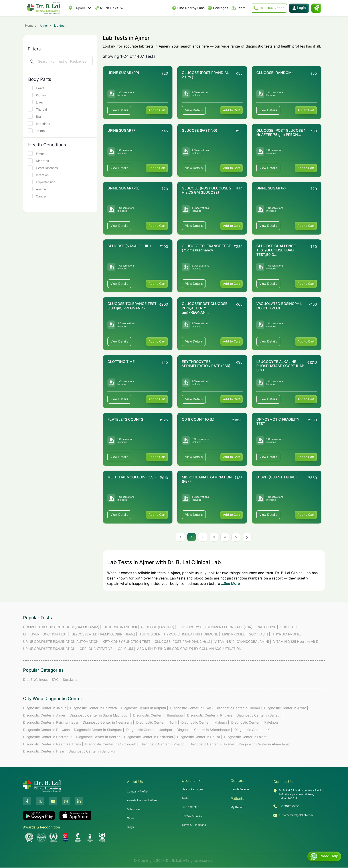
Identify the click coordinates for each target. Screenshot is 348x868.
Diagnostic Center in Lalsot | (246, 737)
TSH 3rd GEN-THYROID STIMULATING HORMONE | (180, 635)
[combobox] (76, 8)
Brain (37, 116)
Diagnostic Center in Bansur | (260, 716)
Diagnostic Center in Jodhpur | (150, 730)
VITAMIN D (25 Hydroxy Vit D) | (297, 642)
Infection (40, 175)
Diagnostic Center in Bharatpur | (48, 737)
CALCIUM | (126, 649)
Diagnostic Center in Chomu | (239, 708)
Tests (241, 8)
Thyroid (39, 109)
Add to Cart (157, 110)
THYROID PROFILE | (288, 635)
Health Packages (192, 790)
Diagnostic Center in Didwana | (47, 730)
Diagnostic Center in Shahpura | (99, 730)
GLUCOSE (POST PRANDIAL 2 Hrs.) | (183, 642)
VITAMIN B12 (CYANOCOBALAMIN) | (243, 642)
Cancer (39, 196)
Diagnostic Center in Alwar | (286, 708)
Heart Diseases (44, 168)
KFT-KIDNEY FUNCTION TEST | (128, 642)
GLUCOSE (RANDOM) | (121, 628)
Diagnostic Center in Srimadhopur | (204, 730)
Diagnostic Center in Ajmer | (45, 716)
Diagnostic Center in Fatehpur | (256, 723)
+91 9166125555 (269, 8)
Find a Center (190, 807)
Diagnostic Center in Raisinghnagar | (52, 723)
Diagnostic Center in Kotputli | (144, 708)
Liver (37, 102)
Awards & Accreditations (142, 801)
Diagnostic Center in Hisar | (45, 752)
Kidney (39, 95)
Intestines (41, 123)
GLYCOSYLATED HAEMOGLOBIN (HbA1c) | (104, 635)
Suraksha (70, 680)
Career (131, 819)
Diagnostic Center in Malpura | (205, 723)
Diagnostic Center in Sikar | (192, 708)
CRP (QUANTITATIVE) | (98, 649)
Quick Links (112, 8)
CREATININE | (267, 628)
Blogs (130, 827)
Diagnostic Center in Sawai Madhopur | (100, 716)
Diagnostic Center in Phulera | (211, 716)
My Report (237, 808)
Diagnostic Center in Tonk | (158, 723)
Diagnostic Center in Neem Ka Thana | (53, 745)
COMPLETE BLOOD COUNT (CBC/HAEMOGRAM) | (62, 628)
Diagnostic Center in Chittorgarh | (112, 745)
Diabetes (40, 161)
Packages (221, 8)
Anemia (39, 189)
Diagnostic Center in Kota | (255, 730)
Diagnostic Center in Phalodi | (164, 745)
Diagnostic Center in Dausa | (200, 737)
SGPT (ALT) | (290, 628)
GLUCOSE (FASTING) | (159, 628)
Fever (38, 153)
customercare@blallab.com (296, 815)
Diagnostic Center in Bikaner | (213, 745)
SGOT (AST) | (260, 635)
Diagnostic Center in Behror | (99, 737)
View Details (120, 110)
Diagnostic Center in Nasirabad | (149, 737)
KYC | (56, 680)
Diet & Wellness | (36, 680)
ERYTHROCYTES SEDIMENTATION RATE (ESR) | (216, 628)
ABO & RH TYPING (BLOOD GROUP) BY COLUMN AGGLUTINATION (189, 649)
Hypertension (43, 182)
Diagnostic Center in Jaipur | (45, 708)
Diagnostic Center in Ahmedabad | (266, 745)
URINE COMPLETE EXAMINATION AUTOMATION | (62, 642)
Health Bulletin (240, 790)
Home (29, 25)
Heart (38, 88)
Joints (38, 131)
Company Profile (137, 792)
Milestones (134, 810)
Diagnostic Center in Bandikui (92, 752)
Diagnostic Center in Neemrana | (108, 723)
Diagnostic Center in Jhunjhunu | (159, 716)
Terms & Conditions (194, 825)
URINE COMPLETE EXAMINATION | (50, 649)
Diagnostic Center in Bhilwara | (94, 708)
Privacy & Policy (192, 816)
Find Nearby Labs (191, 8)
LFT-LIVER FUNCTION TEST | (46, 635)
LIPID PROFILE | (234, 635)
